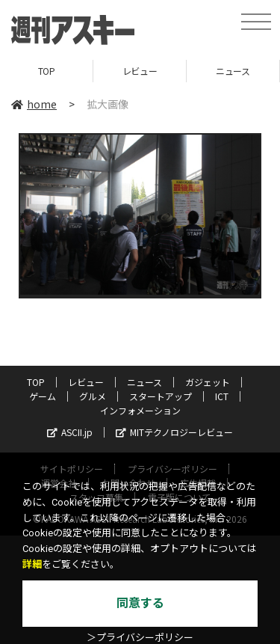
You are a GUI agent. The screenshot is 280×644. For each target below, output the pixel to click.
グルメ (93, 396)
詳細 (32, 564)
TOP (47, 71)
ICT (222, 396)
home (34, 104)
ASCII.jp (70, 432)
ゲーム (43, 396)
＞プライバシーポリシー (140, 638)
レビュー (140, 71)
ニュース (233, 71)
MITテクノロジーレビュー (174, 432)
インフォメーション (140, 410)
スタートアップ (161, 396)
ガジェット (208, 382)
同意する (140, 603)
